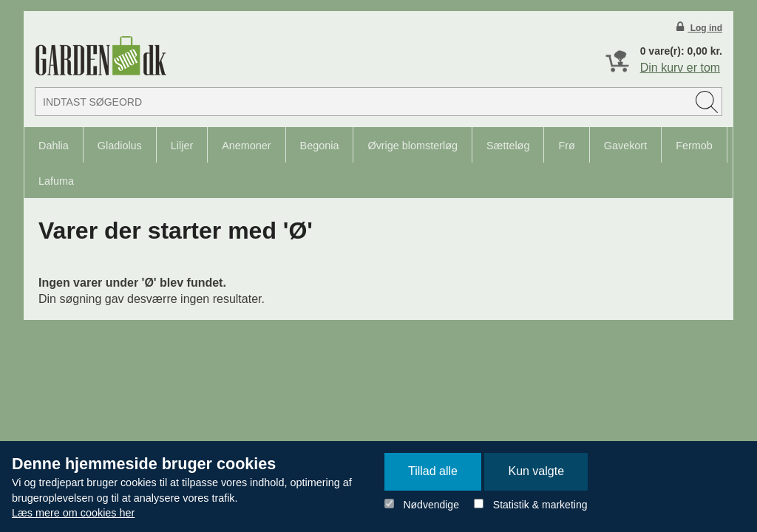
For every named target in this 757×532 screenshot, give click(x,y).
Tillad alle (433, 471)
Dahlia (54, 146)
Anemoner (246, 146)
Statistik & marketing (540, 505)
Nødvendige (431, 505)
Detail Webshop (101, 56)
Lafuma (56, 181)
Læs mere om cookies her (73, 513)
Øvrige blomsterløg (413, 146)
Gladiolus (120, 146)
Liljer (182, 146)
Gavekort (625, 146)
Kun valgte (536, 471)
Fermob (694, 146)
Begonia (320, 146)
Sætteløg (508, 146)
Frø (566, 146)
